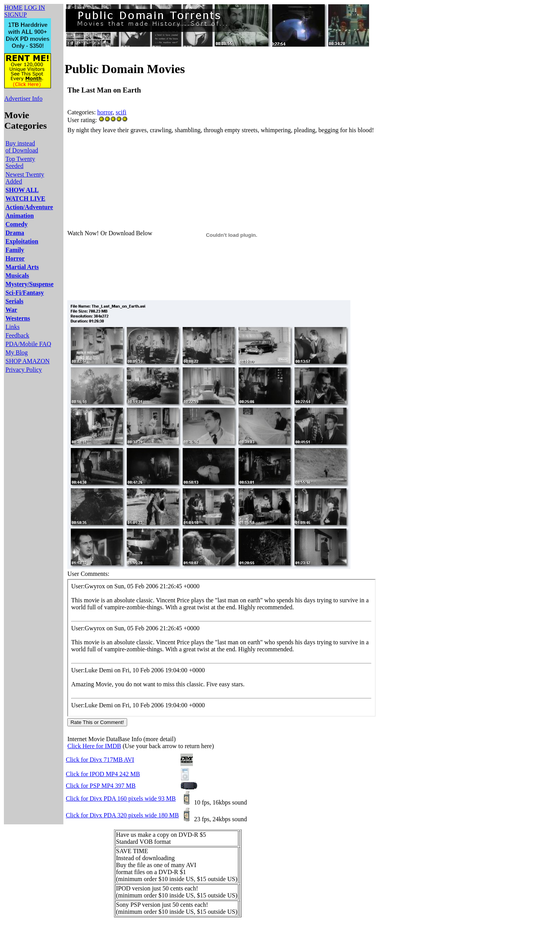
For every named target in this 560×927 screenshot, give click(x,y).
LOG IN (35, 8)
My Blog (17, 352)
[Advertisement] (209, 153)
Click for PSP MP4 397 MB (101, 786)
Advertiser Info (23, 99)
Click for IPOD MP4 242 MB (103, 774)
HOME (13, 8)
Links (12, 327)
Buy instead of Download (22, 147)
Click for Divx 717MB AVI (100, 760)
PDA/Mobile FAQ (28, 344)
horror (105, 112)
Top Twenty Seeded (20, 162)
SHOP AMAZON (28, 361)
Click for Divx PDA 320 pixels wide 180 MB (122, 815)
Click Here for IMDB (94, 746)
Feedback (17, 335)
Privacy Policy (24, 370)
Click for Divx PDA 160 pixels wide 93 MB (121, 798)
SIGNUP (16, 15)
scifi (121, 112)
